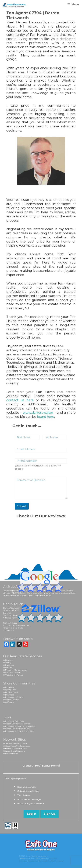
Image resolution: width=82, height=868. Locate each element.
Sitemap (23, 861)
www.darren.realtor (38, 413)
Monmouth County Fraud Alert (20, 731)
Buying (9, 660)
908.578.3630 (12, 610)
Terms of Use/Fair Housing (51, 861)
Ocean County (12, 700)
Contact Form (12, 615)
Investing (9, 665)
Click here (32, 595)
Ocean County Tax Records (18, 724)
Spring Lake (11, 690)
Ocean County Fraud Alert (17, 729)
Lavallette (10, 687)
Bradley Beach (12, 692)
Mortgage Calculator (15, 721)
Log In (32, 814)
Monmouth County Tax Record (20, 726)
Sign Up (49, 814)
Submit (22, 506)
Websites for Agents (14, 675)
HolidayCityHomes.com (16, 748)
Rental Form (11, 618)
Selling (8, 662)
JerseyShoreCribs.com (15, 751)
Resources (33, 861)
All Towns (10, 702)
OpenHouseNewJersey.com (18, 746)
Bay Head (10, 695)
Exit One (53, 858)
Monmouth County (14, 697)
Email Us (7, 613)
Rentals (9, 667)
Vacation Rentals (13, 672)
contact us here (20, 400)
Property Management (16, 670)
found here (46, 417)
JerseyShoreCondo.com (16, 743)
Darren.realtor (12, 753)
